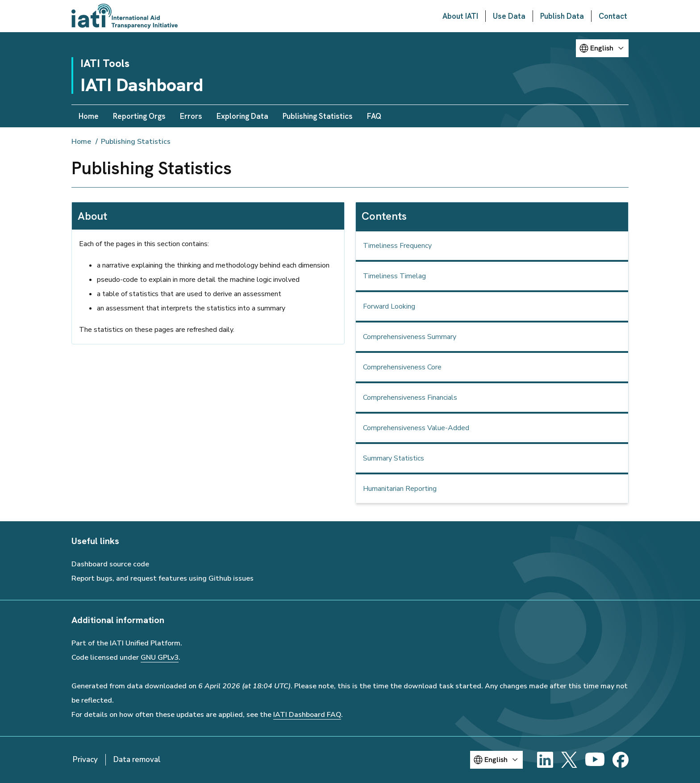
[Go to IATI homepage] (125, 16)
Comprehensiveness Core (402, 367)
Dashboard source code (110, 564)
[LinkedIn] (545, 760)
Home (89, 116)
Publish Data (562, 16)
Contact (613, 16)
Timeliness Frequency (397, 246)
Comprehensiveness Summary (410, 337)
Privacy (85, 760)
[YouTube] (595, 760)
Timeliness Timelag (394, 276)
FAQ (374, 116)
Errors (191, 116)
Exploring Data (242, 116)
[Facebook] (621, 760)
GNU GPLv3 (160, 657)
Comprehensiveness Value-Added (416, 428)
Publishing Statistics (318, 116)
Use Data (509, 16)
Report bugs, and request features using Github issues (162, 578)
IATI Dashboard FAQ (307, 715)
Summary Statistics (394, 458)
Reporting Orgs (139, 116)
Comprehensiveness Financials (410, 398)
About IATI (460, 16)
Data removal (137, 760)
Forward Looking (389, 306)
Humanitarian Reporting (400, 489)
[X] (569, 760)
